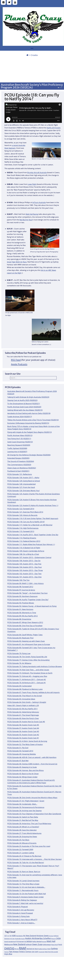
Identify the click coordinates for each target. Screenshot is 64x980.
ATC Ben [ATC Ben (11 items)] (12, 939)
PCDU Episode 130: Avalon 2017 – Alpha (23, 478)
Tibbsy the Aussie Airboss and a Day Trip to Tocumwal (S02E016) (33, 420)
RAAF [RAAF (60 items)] (23, 948)
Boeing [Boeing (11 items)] (54, 939)
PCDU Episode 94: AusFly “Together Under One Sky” (28, 600)
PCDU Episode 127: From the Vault (21, 487)
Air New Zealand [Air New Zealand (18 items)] (30, 936)
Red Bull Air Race (26, 220)
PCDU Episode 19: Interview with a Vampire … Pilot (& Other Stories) (34, 859)
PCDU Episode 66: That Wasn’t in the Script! (25, 696)
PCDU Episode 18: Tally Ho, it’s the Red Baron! (26, 862)
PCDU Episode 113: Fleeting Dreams (22, 538)
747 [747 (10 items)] (8, 936)
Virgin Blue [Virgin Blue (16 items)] (8, 954)
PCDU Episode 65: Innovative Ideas (21, 699)
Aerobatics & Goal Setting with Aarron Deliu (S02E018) (29, 413)
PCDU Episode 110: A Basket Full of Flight (24, 548)
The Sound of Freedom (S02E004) (21, 461)
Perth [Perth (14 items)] (60, 945)
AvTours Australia (39, 202)
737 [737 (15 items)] (6, 936)
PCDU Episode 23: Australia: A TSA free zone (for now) (29, 846)
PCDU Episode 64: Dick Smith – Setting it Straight (27, 702)
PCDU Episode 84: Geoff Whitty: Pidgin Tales (25, 635)
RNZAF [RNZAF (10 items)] (49, 949)
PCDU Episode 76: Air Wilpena (19, 663)
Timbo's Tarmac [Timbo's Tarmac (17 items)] (25, 952)
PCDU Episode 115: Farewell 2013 (21, 531)
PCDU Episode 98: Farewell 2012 (20, 587)
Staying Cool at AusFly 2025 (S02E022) (22, 400)
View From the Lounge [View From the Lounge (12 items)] (51, 952)
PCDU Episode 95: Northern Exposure (22, 596)
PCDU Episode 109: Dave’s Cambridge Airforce (26, 551)
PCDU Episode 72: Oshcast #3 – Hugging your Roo (27, 676)
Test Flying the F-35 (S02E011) (19, 439)
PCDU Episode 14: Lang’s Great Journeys (23, 881)
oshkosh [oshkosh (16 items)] (29, 945)
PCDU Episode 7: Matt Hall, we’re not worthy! (25, 903)
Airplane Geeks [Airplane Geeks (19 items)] (43, 936)
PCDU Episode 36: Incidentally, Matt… (22, 804)
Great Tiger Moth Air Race (17, 262)
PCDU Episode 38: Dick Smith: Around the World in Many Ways (32, 798)
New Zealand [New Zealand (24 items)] (19, 944)
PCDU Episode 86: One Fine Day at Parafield (25, 626)
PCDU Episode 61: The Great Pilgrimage (23, 715)
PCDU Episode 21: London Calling (21, 853)
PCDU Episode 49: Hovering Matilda (22, 754)
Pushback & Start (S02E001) (18, 471)
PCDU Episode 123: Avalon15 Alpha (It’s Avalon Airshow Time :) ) (33, 505)
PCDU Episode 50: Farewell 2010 (20, 751)
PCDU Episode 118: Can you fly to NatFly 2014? (26, 522)
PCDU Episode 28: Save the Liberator (22, 830)
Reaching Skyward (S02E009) (19, 445)
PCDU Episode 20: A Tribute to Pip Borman (24, 856)
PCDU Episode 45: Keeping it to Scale (22, 767)
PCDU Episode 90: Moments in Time (22, 613)
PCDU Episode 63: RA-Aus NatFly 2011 (23, 709)
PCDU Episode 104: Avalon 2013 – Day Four (25, 567)
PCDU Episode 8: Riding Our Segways (22, 900)
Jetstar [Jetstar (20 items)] (29, 941)
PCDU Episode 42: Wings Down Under (22, 777)
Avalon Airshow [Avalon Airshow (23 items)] (32, 938)
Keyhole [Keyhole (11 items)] (44, 942)
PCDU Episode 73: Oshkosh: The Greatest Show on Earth (30, 673)
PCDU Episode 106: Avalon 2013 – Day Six (24, 561)
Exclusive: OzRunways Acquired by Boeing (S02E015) (28, 423)
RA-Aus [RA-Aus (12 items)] (17, 949)
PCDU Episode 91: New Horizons (20, 609)
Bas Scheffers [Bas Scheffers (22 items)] (45, 938)
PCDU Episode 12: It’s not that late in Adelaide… (26, 887)
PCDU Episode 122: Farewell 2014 (21, 509)
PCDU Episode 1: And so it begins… (21, 923)
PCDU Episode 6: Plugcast (18, 907)
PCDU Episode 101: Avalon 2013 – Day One (24, 577)
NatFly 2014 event (53, 128)
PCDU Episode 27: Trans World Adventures (24, 833)
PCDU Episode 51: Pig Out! (18, 748)
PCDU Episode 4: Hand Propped (20, 913)
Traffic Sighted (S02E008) (17, 448)
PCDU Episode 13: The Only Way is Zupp (23, 884)
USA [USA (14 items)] (33, 952)
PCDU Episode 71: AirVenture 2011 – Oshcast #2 (27, 679)
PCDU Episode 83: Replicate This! (20, 638)
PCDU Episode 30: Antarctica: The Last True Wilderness (29, 824)
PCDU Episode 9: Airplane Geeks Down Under (26, 897)
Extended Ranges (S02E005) (18, 458)
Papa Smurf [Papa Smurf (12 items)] (55, 945)
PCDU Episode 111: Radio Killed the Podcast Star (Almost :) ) (31, 544)
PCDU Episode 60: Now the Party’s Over (23, 718)
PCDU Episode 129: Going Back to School (24, 481)
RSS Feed (16, 360)
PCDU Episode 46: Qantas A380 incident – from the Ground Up (32, 764)
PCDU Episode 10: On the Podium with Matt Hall (27, 894)
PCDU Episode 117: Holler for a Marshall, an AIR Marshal (30, 525)
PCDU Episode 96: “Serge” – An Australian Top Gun (27, 593)
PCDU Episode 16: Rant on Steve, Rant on (24, 872)
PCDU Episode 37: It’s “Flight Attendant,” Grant (26, 801)
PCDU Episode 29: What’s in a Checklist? (23, 827)
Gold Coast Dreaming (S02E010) (20, 442)
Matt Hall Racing (32, 214)
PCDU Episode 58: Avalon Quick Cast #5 (23, 725)
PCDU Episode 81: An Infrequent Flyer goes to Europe (29, 644)
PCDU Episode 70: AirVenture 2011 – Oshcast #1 (27, 683)
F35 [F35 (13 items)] (25, 942)
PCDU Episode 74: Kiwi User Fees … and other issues (28, 670)
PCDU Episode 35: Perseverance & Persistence (26, 807)
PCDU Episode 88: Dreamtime (19, 619)
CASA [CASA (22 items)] (58, 938)
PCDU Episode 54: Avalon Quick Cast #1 (23, 738)
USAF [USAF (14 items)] (36, 952)
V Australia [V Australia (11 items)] (41, 952)
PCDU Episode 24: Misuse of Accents (22, 843)
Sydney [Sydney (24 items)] (54, 948)
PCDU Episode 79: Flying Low (19, 653)
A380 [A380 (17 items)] (14, 936)
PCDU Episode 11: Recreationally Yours (23, 890)
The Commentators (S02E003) (19, 465)
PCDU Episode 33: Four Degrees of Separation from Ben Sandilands (34, 814)
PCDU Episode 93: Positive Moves (21, 603)
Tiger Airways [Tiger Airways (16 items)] (14, 952)
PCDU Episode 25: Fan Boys (18, 840)
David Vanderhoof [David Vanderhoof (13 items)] (10, 942)
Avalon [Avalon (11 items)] (23, 939)
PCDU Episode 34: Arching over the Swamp (25, 811)
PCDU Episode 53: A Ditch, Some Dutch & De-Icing (27, 741)
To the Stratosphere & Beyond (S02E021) (24, 404)
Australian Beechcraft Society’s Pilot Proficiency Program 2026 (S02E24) (32, 86)
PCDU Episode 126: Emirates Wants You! (23, 491)
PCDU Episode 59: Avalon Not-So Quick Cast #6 (26, 722)
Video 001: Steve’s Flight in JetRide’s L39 (23, 705)
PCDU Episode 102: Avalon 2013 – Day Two (24, 574)
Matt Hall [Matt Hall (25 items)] (51, 941)
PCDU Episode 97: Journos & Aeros (21, 590)
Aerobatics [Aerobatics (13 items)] (19, 936)
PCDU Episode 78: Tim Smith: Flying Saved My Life (27, 657)
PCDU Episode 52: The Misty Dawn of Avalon (25, 744)
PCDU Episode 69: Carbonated (19, 686)
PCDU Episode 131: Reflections (20, 474)
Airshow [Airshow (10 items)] (51, 936)
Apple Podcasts (19, 364)
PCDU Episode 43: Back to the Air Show (23, 774)
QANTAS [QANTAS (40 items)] (9, 948)
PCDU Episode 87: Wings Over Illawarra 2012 (25, 622)
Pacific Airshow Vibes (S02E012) (20, 435)
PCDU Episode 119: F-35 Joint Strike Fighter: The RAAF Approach (33, 518)
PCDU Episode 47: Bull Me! (18, 761)
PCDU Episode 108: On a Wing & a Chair (23, 554)
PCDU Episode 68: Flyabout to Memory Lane (25, 689)
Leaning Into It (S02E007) (17, 452)
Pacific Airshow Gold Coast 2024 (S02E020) (24, 407)
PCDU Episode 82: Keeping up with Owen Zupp (26, 641)
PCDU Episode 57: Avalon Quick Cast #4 (23, 728)
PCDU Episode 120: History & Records (22, 515)
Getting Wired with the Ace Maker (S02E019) (25, 410)
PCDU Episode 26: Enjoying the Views (22, 837)
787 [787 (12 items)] (10, 936)
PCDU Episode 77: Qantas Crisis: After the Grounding (28, 660)
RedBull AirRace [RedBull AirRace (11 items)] (43, 949)
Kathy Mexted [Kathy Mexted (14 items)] (37, 941)
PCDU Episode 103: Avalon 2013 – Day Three (25, 570)
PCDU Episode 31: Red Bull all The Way (23, 820)
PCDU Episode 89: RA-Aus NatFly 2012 (23, 616)
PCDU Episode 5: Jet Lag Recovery (21, 910)
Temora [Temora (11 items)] (6, 952)
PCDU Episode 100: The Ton (18, 580)
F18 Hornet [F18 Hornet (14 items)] (20, 941)
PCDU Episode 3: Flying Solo (19, 916)
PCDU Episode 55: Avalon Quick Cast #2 (23, 735)
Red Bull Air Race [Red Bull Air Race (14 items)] (32, 949)
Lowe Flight (32, 184)
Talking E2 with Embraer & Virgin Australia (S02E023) (28, 397)
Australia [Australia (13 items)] (18, 939)
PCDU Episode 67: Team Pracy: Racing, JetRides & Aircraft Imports (33, 692)
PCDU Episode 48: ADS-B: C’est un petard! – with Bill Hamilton (32, 757)
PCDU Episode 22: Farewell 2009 (20, 849)
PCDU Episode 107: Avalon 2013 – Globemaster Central (29, 557)
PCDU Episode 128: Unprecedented (21, 484)
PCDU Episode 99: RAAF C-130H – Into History (26, 583)
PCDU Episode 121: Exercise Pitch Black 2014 (25, 512)
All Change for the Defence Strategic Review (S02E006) (29, 455)
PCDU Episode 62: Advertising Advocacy (23, 712)
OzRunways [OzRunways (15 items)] (47, 944)
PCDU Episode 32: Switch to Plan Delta (23, 817)
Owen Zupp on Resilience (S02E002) (22, 468)
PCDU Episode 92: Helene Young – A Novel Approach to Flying (32, 606)
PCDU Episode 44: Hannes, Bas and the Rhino (26, 770)
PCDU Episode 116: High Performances (23, 528)
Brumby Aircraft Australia (37, 173)
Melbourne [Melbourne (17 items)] (9, 944)
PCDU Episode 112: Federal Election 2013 (24, 541)
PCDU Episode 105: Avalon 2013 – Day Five (24, 564)
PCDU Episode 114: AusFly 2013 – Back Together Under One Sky (33, 535)
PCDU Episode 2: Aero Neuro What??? (22, 920)
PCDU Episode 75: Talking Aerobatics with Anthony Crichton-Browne (35, 666)
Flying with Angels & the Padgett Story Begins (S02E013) (30, 432)
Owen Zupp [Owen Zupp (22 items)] (37, 944)
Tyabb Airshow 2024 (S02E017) (20, 417)
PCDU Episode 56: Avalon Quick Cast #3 (23, 731)
